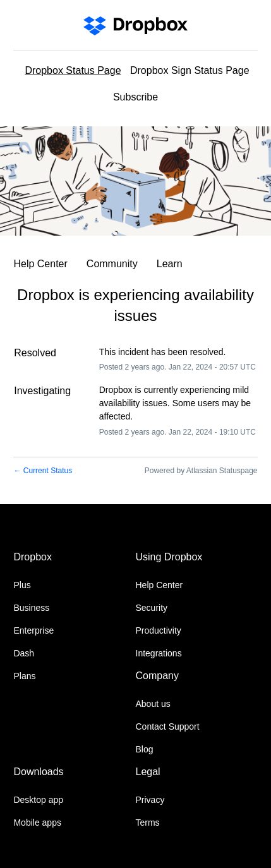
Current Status (43, 471)
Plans (24, 676)
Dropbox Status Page (73, 70)
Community (112, 264)
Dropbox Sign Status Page (190, 70)
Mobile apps (37, 823)
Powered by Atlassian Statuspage (201, 471)
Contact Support (168, 726)
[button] (135, 99)
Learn (170, 264)
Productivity (159, 630)
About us (153, 704)
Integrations (159, 653)
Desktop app (38, 800)
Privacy (150, 800)
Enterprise (33, 630)
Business (31, 608)
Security (152, 608)
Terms (148, 823)
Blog (145, 749)
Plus (22, 585)
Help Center (40, 264)
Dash (24, 653)
